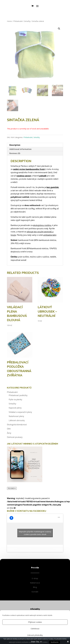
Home (9, 21)
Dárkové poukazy (15, 437)
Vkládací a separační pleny (20, 412)
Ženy (9, 433)
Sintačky (27, 21)
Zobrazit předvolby (35, 635)
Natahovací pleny (16, 416)
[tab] (35, 145)
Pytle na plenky (15, 399)
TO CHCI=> (12, 488)
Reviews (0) (15, 153)
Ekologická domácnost (17, 425)
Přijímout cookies (35, 622)
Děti (9, 429)
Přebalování (18, 21)
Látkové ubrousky (17, 420)
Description (15, 145)
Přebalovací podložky (18, 395)
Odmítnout (35, 629)
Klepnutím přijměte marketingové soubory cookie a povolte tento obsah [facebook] (35, 533)
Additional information (20, 149)
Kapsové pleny (15, 408)
